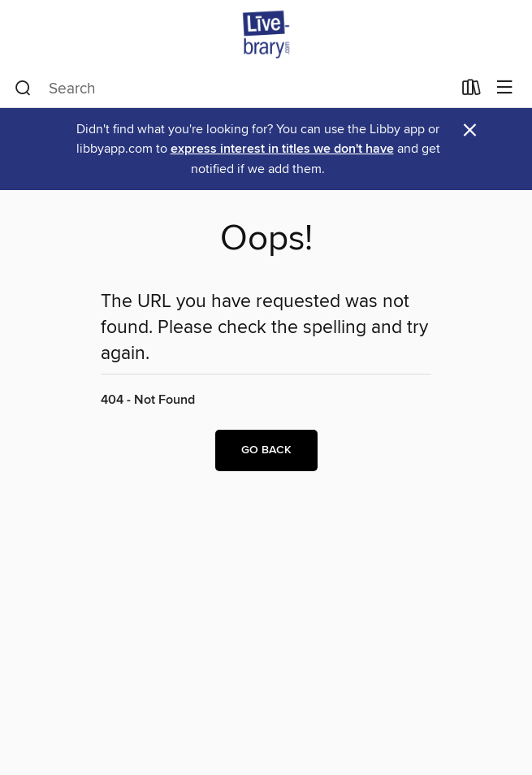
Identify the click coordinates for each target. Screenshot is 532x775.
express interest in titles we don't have (282, 149)
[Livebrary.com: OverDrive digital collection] (266, 35)
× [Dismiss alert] (470, 130)
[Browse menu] (505, 88)
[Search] (23, 89)
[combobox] (233, 89)
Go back (266, 450)
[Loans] (471, 91)
